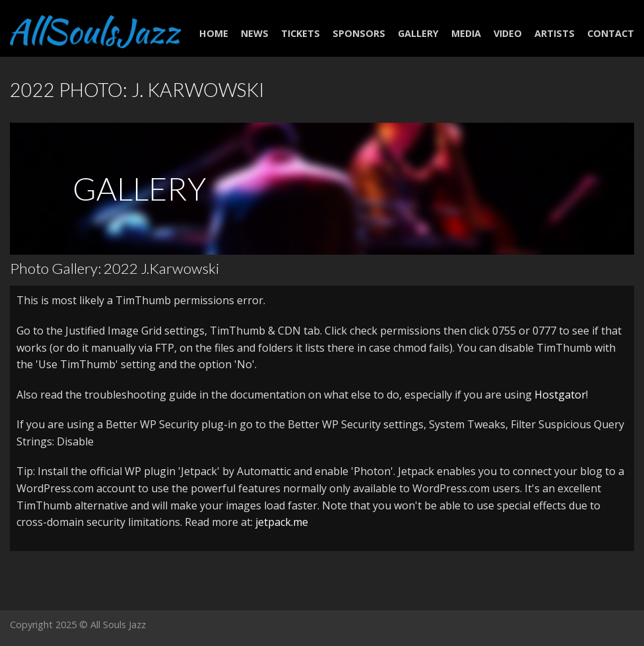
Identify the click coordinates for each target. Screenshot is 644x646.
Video (508, 33)
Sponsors (359, 33)
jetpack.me (282, 522)
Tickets (301, 33)
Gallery (418, 33)
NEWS (255, 33)
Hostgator (560, 395)
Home (214, 33)
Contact (611, 33)
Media (466, 33)
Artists (555, 33)
